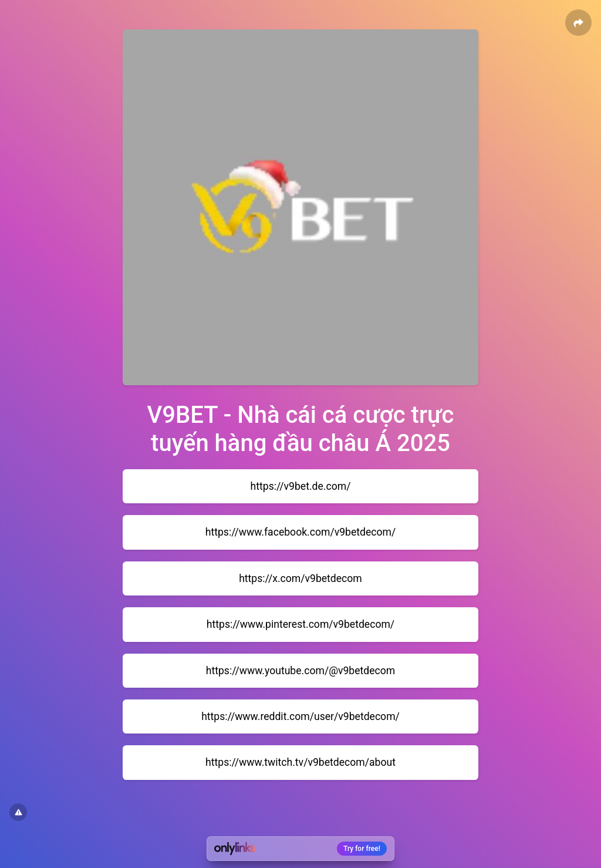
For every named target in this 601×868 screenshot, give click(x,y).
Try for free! (362, 849)
